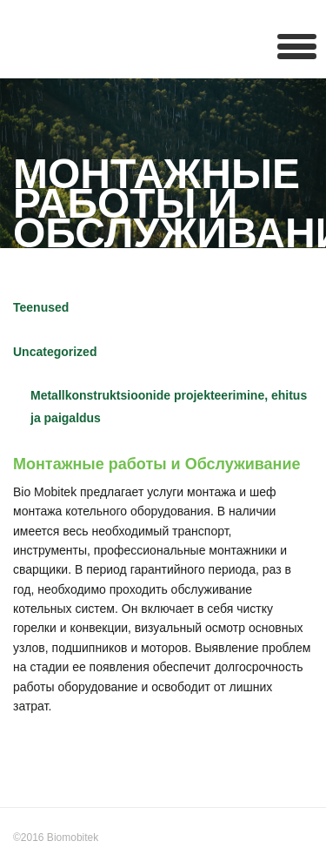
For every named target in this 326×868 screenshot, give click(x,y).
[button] (297, 45)
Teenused (41, 307)
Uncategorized (55, 352)
